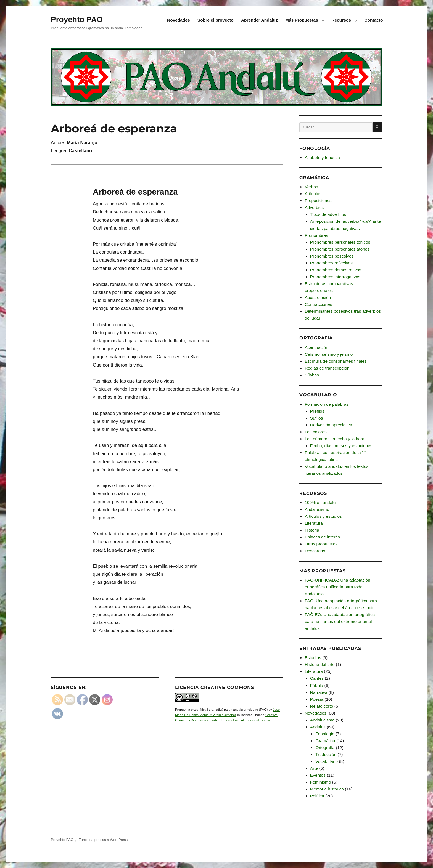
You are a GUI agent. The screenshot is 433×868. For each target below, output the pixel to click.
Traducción (326, 754)
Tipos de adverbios (328, 214)
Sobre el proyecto (216, 20)
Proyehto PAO (77, 19)
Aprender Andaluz (259, 20)
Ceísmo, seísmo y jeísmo (329, 354)
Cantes (317, 678)
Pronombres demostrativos (336, 270)
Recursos (341, 20)
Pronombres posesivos (332, 256)
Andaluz (318, 727)
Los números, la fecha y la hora (334, 439)
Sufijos (317, 418)
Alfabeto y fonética (322, 157)
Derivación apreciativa (331, 425)
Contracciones (318, 304)
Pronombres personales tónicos (340, 242)
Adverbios (314, 207)
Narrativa (319, 692)
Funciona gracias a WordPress (103, 840)
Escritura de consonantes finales (336, 361)
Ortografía (325, 748)
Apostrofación (318, 297)
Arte (314, 768)
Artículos (313, 194)
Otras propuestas (321, 544)
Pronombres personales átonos (340, 249)
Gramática (325, 741)
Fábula (317, 685)
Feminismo (321, 782)
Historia (312, 530)
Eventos (318, 775)
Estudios (313, 658)
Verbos (311, 187)
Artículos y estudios (323, 516)
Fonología (325, 734)
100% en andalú (320, 502)
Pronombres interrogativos (335, 277)
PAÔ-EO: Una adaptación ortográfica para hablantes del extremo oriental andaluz (340, 621)
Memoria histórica (327, 789)
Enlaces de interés (322, 537)
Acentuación (316, 347)
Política (317, 796)
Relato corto (322, 706)
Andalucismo (317, 509)
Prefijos (317, 411)
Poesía (317, 699)
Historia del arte (320, 664)
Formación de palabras (327, 404)
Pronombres (316, 235)
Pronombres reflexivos (331, 263)
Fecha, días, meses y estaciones (341, 446)
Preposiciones (318, 201)
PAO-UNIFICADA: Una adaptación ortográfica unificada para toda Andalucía (337, 587)
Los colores (315, 432)
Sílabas (312, 375)
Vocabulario (327, 761)
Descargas (315, 551)
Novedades (179, 20)
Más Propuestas (302, 20)
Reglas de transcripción (327, 368)
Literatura (314, 523)
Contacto (373, 20)
